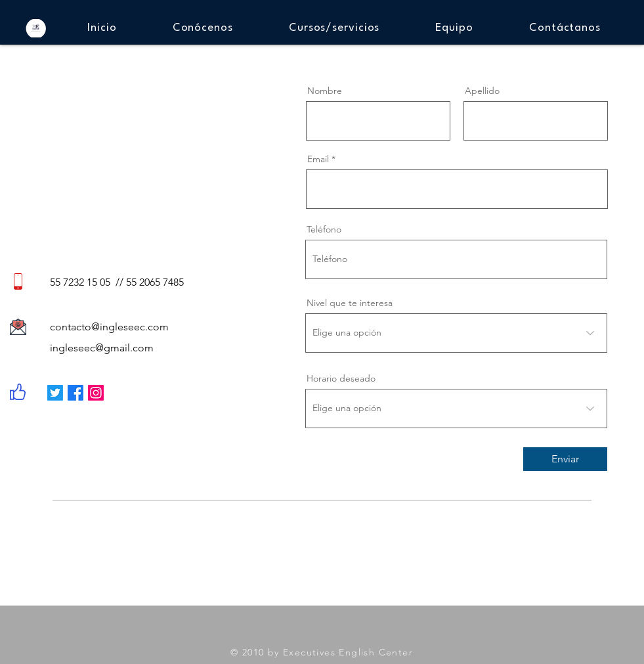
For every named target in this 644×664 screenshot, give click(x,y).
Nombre (325, 91)
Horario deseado (341, 378)
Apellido (482, 91)
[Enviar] (565, 459)
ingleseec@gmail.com (102, 348)
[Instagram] (96, 393)
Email (318, 159)
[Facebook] (75, 393)
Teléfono (324, 229)
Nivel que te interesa (350, 303)
